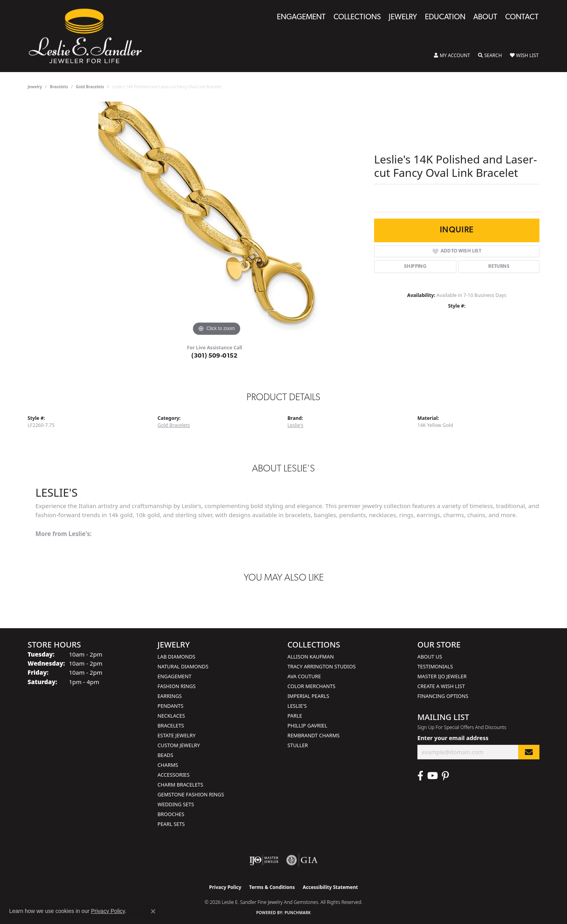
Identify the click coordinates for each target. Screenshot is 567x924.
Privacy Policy (225, 887)
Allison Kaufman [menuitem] (311, 657)
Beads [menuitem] (165, 755)
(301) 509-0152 (215, 356)
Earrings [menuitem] (170, 696)
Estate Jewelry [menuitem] (177, 735)
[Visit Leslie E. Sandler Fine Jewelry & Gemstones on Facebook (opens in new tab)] (420, 776)
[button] (452, 56)
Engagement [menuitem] (174, 676)
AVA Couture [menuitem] (304, 676)
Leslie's (295, 425)
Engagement (301, 18)
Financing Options (443, 696)
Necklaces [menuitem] (171, 716)
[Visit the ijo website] (264, 860)
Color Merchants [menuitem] (311, 686)
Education (445, 18)
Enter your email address (453, 738)
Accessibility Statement (330, 887)
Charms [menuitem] (168, 765)
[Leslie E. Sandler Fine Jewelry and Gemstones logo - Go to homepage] (89, 36)
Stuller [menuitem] (298, 745)
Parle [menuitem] (295, 716)
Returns (499, 267)
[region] (217, 220)
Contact (522, 18)
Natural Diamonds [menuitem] (183, 666)
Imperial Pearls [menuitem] (308, 696)
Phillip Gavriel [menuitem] (307, 725)
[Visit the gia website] (302, 860)
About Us (430, 657)
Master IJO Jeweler (442, 676)
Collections (357, 18)
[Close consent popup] (153, 911)
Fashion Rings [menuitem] (177, 686)
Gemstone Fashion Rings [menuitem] (191, 794)
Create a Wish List (441, 686)
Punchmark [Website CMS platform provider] (298, 913)
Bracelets (59, 87)
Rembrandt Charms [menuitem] (314, 735)
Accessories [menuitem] (173, 775)
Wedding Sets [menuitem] (176, 804)
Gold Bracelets (90, 87)
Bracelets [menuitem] (171, 725)
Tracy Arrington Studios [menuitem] (321, 666)
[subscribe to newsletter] (529, 752)
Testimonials (435, 666)
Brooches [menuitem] (171, 814)
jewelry (35, 87)
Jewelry (403, 18)
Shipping (415, 267)
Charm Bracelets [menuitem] (180, 785)
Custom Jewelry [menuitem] (179, 745)
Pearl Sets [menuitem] (171, 824)
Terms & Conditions (272, 887)
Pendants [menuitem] (170, 706)
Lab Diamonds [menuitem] (176, 657)
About (485, 18)
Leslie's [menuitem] (297, 706)
